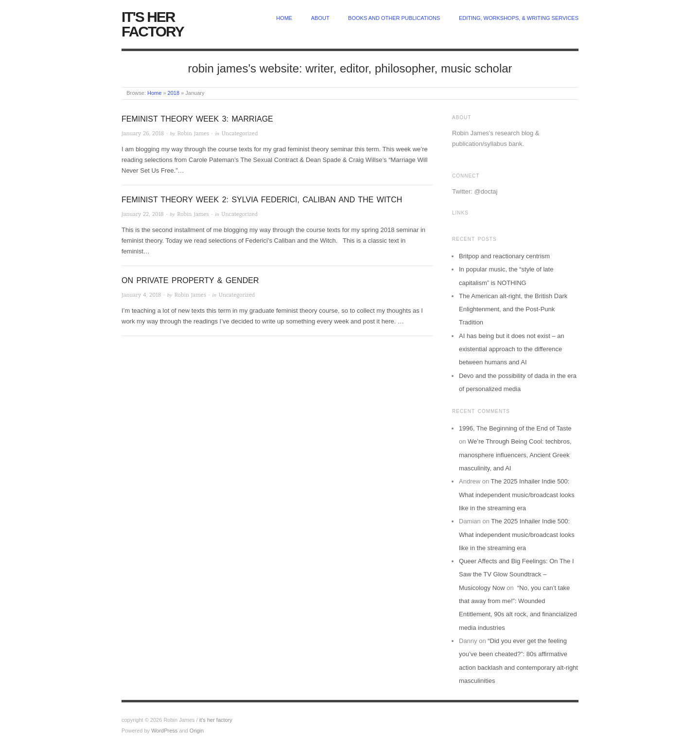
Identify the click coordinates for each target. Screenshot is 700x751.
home (284, 18)
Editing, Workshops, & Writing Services (519, 18)
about (320, 18)
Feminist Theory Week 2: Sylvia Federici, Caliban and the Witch (262, 200)
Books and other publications (394, 18)
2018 (174, 93)
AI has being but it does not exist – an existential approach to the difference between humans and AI (512, 349)
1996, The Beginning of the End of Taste (515, 428)
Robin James (193, 134)
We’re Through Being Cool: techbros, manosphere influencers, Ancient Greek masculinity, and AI (515, 455)
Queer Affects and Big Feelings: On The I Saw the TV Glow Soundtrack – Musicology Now (516, 574)
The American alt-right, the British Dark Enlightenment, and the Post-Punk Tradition (513, 309)
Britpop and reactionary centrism (504, 256)
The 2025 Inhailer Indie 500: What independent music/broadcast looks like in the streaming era (517, 495)
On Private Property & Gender (190, 280)
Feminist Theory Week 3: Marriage (197, 119)
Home (154, 93)
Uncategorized (240, 134)
